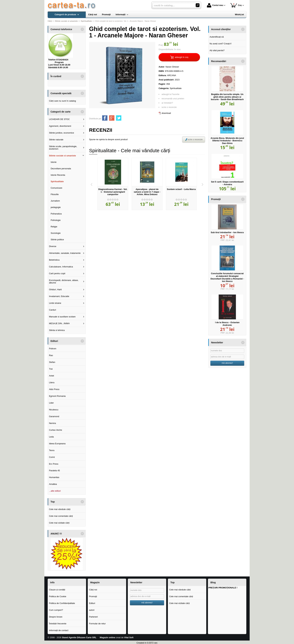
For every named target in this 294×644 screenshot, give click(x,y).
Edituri (92, 603)
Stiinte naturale (56, 140)
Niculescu (54, 410)
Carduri (53, 310)
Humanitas (54, 477)
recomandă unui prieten (173, 99)
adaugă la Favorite (171, 94)
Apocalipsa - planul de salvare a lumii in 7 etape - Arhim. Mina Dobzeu (147, 192)
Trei (51, 369)
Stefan (52, 362)
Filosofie (55, 194)
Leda (51, 437)
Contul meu (215, 5)
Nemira (52, 423)
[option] (113, 184)
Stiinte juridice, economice (61, 133)
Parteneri (93, 617)
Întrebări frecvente (58, 624)
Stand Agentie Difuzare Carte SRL (79, 637)
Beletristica (54, 260)
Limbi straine (55, 303)
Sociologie (56, 233)
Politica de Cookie (58, 596)
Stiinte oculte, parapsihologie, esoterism (63, 148)
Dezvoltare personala (61, 169)
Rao (51, 355)
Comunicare (56, 188)
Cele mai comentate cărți (61, 516)
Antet (51, 376)
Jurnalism (55, 201)
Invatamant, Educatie (59, 296)
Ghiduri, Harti (55, 289)
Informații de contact (59, 630)
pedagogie (56, 207)
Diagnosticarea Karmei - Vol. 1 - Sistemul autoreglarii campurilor (113, 192)
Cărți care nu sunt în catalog (62, 101)
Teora (52, 450)
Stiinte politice (57, 240)
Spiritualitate (176, 88)
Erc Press (54, 464)
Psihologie (56, 220)
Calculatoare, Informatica (61, 267)
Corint (52, 457)
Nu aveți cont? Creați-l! (220, 44)
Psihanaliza (56, 214)
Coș (236, 5)
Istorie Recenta (58, 175)
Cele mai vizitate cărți (59, 523)
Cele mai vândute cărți (60, 509)
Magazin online (107, 637)
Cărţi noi (93, 590)
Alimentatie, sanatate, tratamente (65, 253)
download (166, 113)
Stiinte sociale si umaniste (62, 156)
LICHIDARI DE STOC (59, 119)
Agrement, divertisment (60, 126)
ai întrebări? (167, 103)
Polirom (53, 349)
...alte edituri (55, 491)
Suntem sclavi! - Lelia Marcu (181, 189)
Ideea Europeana (57, 444)
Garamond (54, 416)
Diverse (53, 246)
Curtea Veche (56, 430)
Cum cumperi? (56, 610)
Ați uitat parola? (217, 50)
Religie (54, 227)
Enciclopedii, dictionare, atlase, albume (64, 282)
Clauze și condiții (57, 590)
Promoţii (93, 596)
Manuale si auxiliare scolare (62, 317)
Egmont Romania (57, 396)
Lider (51, 403)
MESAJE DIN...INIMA (59, 323)
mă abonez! (227, 363)
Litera (52, 382)
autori (92, 610)
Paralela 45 (54, 471)
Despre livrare (56, 617)
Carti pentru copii (57, 273)
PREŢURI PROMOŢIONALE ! (223, 588)
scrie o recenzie (169, 107)
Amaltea (53, 484)
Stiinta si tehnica (57, 330)
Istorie (54, 162)
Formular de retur (97, 624)
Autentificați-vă (217, 37)
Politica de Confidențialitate (62, 603)
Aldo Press (54, 389)
